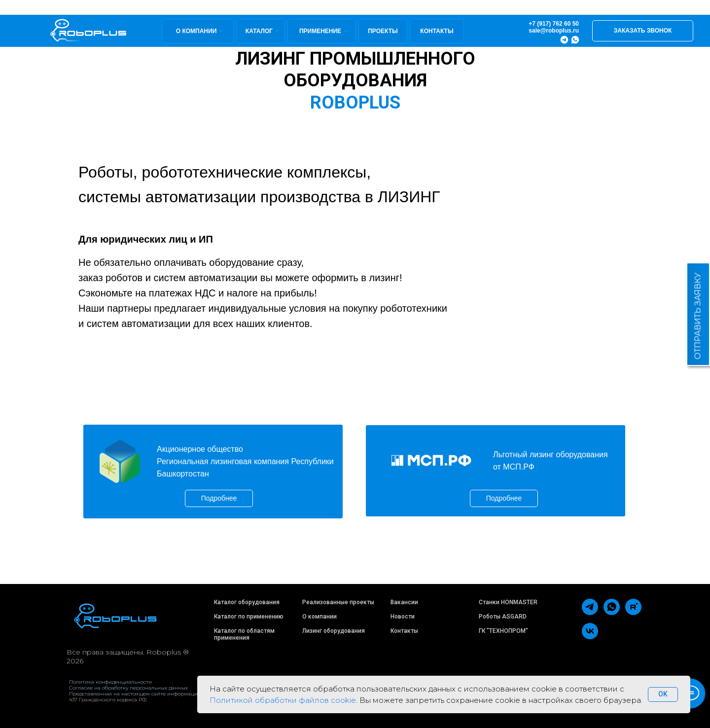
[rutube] (633, 612)
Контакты (404, 631)
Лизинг (312, 631)
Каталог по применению (249, 617)
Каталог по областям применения (244, 634)
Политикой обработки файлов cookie (283, 700)
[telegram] (590, 612)
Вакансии (404, 602)
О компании (319, 617)
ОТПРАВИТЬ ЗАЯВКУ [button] (698, 316)
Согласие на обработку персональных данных (128, 688)
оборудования (344, 631)
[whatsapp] (612, 612)
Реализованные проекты (338, 602)
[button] (643, 31)
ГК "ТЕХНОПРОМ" (503, 631)
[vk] (590, 637)
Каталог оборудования (247, 602)
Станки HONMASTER (508, 602)
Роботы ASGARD (503, 617)
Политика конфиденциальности (110, 682)
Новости (403, 617)
